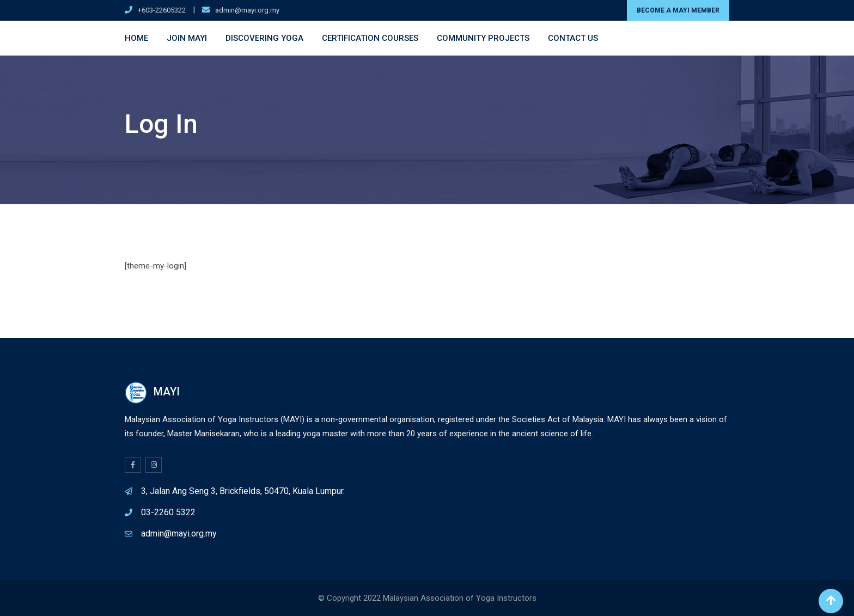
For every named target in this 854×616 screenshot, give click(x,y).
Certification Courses (370, 38)
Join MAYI (187, 38)
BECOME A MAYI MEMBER (678, 10)
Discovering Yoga (264, 38)
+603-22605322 (162, 10)
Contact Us (573, 38)
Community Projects (483, 38)
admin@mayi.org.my (247, 10)
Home (136, 38)
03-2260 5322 (168, 512)
